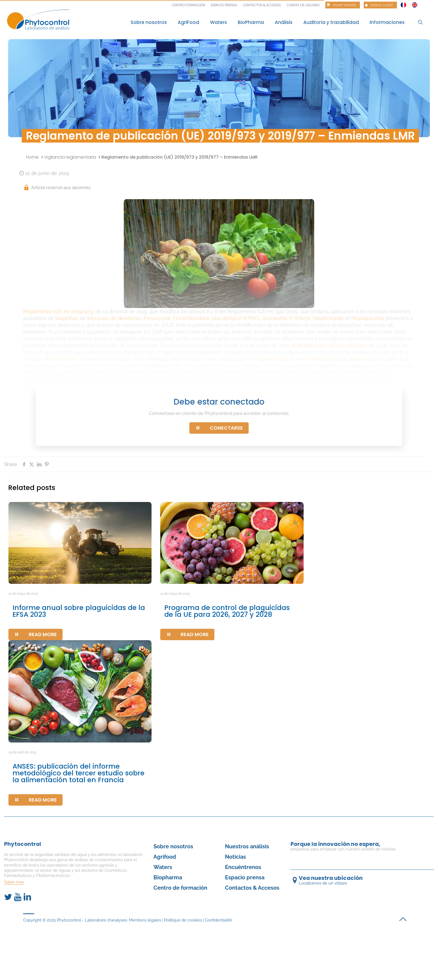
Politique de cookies (183, 920)
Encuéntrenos (243, 867)
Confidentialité (218, 920)
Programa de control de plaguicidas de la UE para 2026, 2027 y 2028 (227, 611)
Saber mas (14, 882)
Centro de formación (180, 888)
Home (32, 157)
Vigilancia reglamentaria (70, 157)
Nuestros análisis (247, 846)
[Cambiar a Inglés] (415, 4)
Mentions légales (145, 920)
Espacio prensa (224, 5)
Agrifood (165, 857)
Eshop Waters (345, 5)
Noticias (235, 857)
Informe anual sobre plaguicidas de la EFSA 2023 (79, 611)
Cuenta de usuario (303, 5)
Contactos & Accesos (262, 5)
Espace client (382, 5)
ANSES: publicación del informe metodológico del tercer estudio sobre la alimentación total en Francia (78, 773)
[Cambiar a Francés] (403, 4)
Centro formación (188, 5)
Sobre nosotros (173, 846)
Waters (163, 867)
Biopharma (168, 877)
